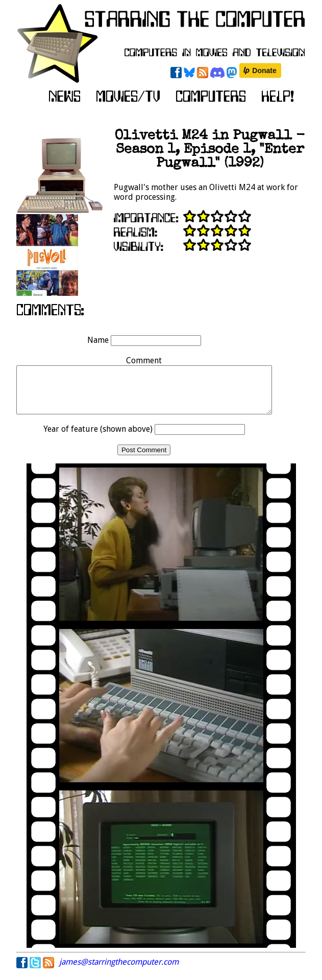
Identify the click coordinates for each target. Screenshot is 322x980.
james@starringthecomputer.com (119, 971)
